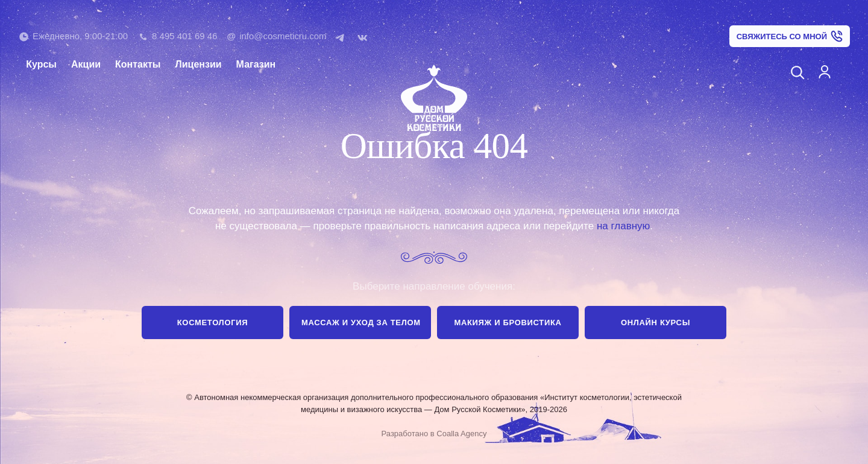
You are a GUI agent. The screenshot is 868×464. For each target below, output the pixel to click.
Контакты (138, 64)
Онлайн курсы (656, 323)
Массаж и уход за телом (361, 323)
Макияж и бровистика (508, 323)
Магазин (256, 64)
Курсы (41, 64)
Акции (86, 64)
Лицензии (199, 64)
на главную (623, 226)
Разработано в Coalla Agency (434, 434)
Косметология (212, 323)
